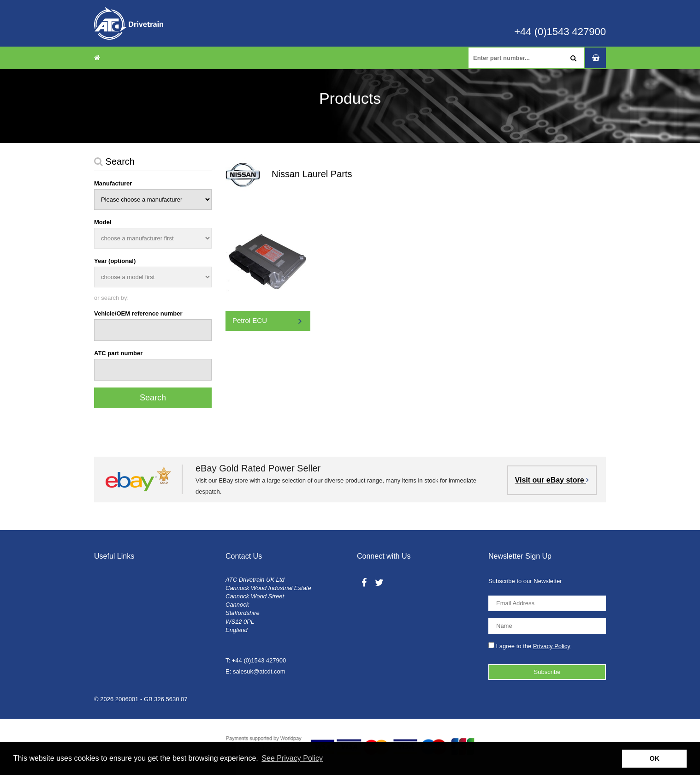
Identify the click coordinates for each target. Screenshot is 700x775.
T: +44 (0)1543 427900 (256, 660)
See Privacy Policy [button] (292, 758)
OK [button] (654, 758)
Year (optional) (115, 261)
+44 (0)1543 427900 (560, 32)
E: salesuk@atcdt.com (255, 671)
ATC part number (118, 353)
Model (103, 222)
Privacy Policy (552, 646)
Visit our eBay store (552, 480)
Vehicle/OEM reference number (138, 313)
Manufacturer (113, 183)
